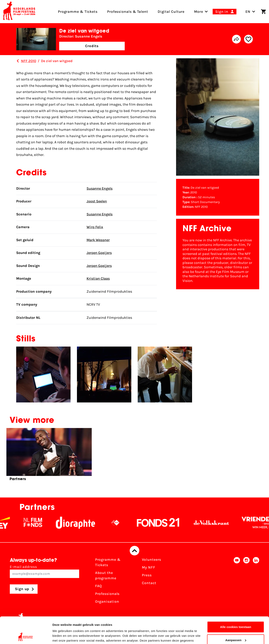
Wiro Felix (95, 227)
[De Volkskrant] (215, 523)
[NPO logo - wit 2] (119, 523)
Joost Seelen (97, 201)
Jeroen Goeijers (99, 253)
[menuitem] (199, 12)
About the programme (106, 576)
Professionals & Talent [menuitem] (128, 12)
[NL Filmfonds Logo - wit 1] (37, 523)
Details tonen (62, 636)
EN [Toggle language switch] (250, 12)
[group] (49, 456)
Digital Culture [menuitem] (171, 12)
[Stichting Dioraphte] (79, 523)
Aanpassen (236, 615)
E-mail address (44, 571)
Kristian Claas (98, 278)
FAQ (99, 586)
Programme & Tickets (108, 562)
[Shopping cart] (263, 12)
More (199, 12)
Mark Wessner (98, 240)
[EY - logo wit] (8, 523)
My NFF (148, 568)
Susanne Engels (100, 188)
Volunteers (151, 560)
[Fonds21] (162, 523)
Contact (149, 583)
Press (147, 575)
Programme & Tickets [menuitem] (78, 12)
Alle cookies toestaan (236, 602)
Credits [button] (92, 46)
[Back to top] (134, 551)
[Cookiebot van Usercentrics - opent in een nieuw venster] (26, 636)
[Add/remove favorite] (248, 39)
